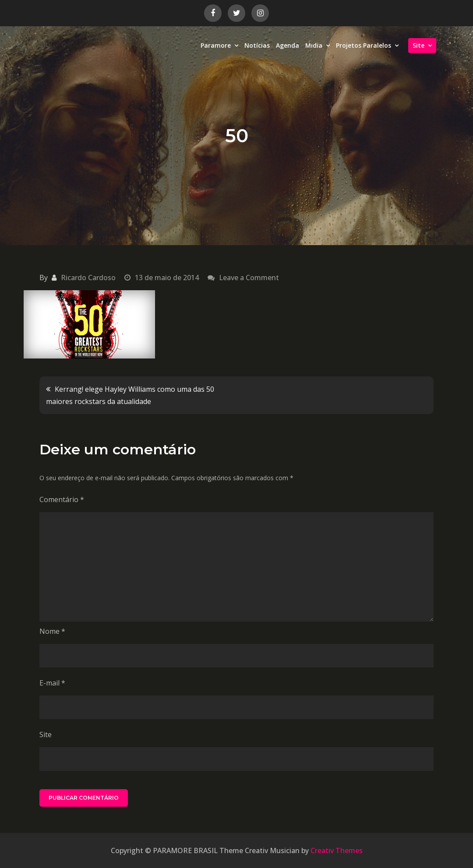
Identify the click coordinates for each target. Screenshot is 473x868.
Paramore (216, 45)
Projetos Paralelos (364, 45)
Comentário (62, 499)
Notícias (257, 45)
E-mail (52, 683)
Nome (52, 631)
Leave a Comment (249, 278)
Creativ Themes (337, 850)
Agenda (288, 45)
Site (418, 45)
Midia (314, 45)
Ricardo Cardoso (88, 278)
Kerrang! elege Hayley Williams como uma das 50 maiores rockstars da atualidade (130, 395)
